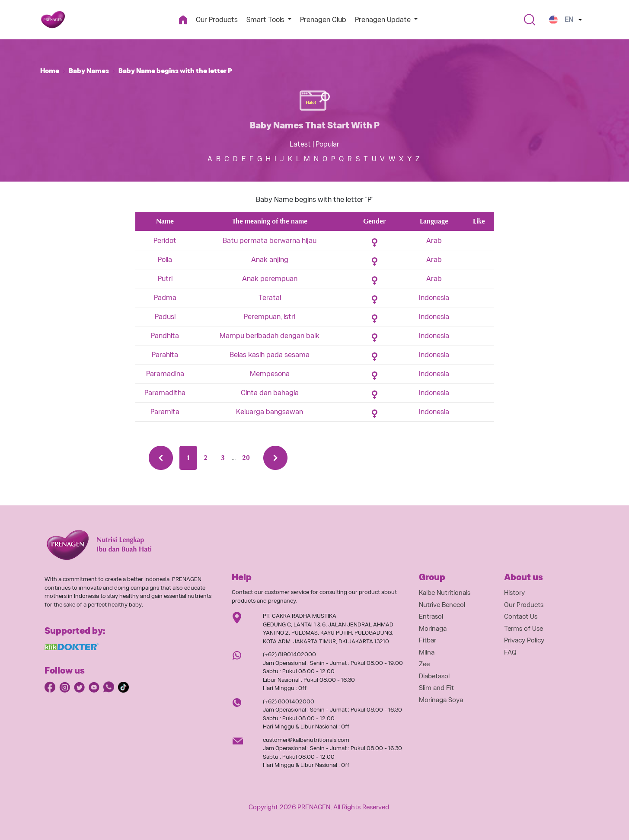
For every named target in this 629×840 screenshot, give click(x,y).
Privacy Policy (524, 640)
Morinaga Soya (441, 700)
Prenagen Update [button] (384, 20)
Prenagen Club (323, 20)
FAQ (510, 652)
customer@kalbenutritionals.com (306, 740)
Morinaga (433, 629)
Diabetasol (434, 676)
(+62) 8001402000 (289, 701)
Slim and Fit (436, 688)
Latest (300, 144)
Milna (427, 652)
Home (50, 71)
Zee (424, 664)
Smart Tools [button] (266, 20)
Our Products (217, 20)
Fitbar (428, 640)
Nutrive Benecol (442, 605)
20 (246, 458)
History (514, 593)
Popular (327, 144)
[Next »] (275, 458)
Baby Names (89, 71)
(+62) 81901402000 (289, 654)
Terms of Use (524, 629)
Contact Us (521, 616)
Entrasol (431, 616)
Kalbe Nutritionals (445, 593)
